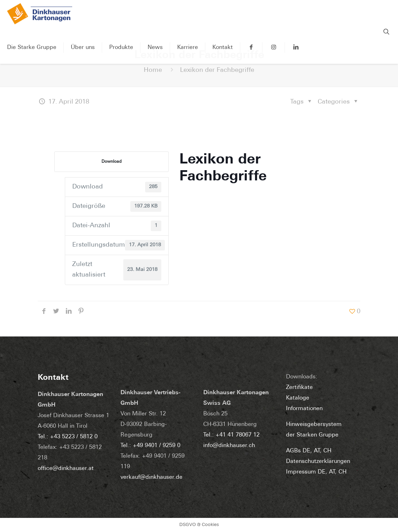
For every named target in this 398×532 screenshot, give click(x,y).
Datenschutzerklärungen (318, 462)
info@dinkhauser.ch (229, 446)
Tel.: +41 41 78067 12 (231, 435)
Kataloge (298, 398)
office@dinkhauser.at (66, 469)
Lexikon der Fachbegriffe (217, 70)
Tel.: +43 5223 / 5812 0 (68, 437)
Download (111, 162)
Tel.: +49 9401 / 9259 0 (150, 446)
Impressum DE (306, 472)
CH (327, 451)
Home (153, 70)
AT (317, 451)
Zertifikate (299, 388)
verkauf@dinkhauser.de (151, 477)
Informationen (304, 409)
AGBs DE (298, 451)
